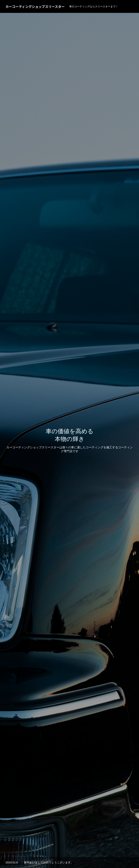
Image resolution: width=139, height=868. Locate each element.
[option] (69, 73)
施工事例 (70, 537)
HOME (26, 854)
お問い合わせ (109, 854)
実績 (57, 854)
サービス (42, 854)
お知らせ (72, 854)
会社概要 (89, 854)
